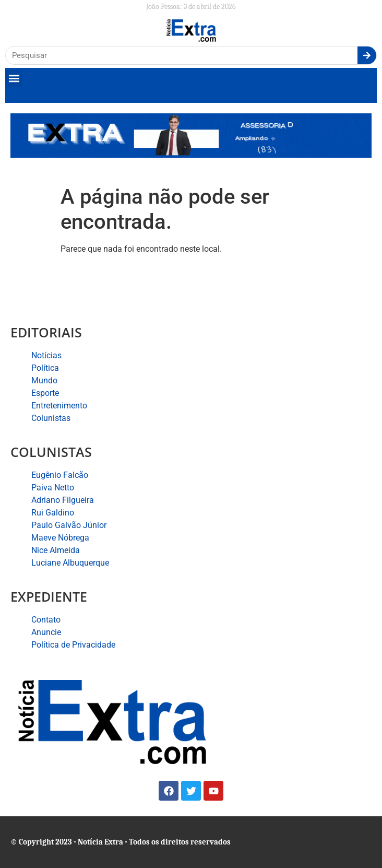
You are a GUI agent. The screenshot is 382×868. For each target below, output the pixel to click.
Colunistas (51, 418)
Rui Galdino (53, 513)
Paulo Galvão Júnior (69, 525)
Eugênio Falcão (60, 475)
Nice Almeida (56, 550)
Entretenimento (59, 406)
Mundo (44, 380)
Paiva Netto (53, 488)
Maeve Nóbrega (60, 538)
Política (45, 368)
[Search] (367, 55)
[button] (14, 79)
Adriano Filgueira (63, 500)
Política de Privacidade (73, 645)
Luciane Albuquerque (70, 563)
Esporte (45, 393)
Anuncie (46, 632)
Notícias (46, 355)
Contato (46, 620)
